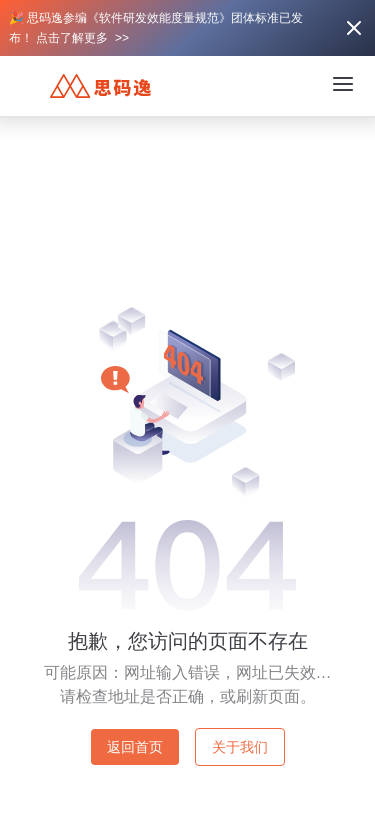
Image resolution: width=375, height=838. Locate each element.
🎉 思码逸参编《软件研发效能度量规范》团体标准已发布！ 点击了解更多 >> (156, 28)
